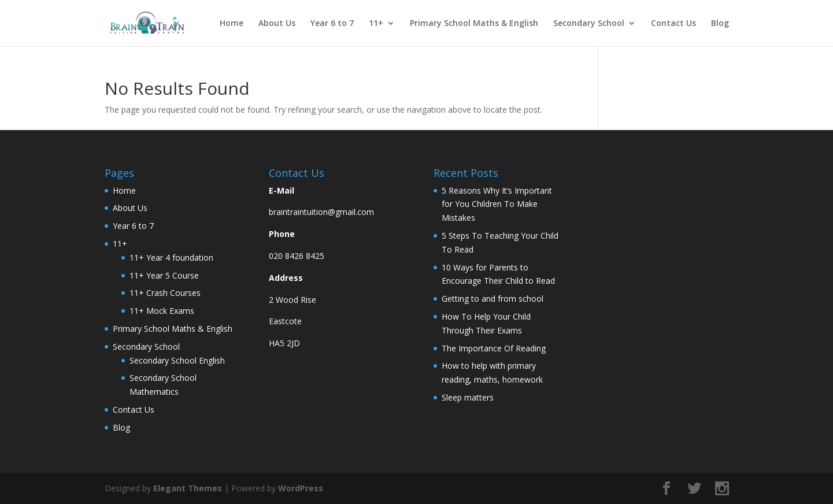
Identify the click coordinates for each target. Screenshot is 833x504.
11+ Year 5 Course (164, 275)
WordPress (301, 488)
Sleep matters (468, 397)
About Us (277, 24)
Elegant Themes (188, 488)
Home (232, 24)
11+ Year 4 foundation (171, 257)
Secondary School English (177, 360)
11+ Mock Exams (162, 311)
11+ (376, 24)
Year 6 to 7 (332, 24)
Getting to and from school (493, 299)
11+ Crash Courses (165, 293)
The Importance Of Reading (494, 348)
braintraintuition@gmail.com (321, 212)
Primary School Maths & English (474, 24)
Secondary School (589, 24)
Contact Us (673, 24)
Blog (720, 24)
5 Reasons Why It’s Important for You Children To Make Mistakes (497, 204)
